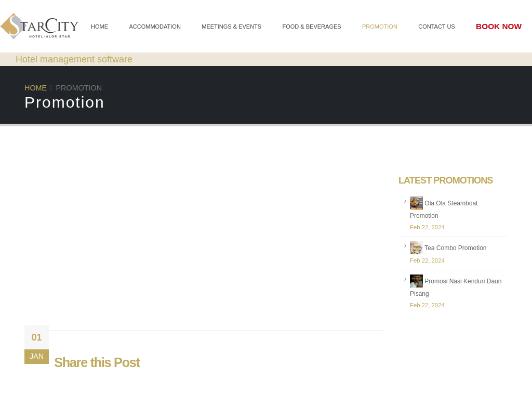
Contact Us (437, 27)
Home (99, 27)
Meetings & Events (231, 27)
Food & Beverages (312, 27)
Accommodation (155, 27)
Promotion (380, 27)
